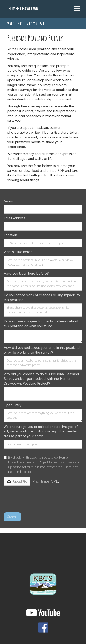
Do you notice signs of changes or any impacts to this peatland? (42, 298)
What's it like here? (18, 252)
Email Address (14, 218)
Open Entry (12, 405)
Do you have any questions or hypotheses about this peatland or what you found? (41, 324)
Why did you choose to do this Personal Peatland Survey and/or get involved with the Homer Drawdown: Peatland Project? (41, 379)
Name (8, 201)
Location (10, 235)
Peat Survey (15, 24)
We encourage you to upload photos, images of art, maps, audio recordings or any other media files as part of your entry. (41, 432)
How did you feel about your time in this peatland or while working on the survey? (42, 350)
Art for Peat (36, 24)
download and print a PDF (43, 171)
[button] (77, 9)
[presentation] (39, 497)
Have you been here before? (26, 274)
